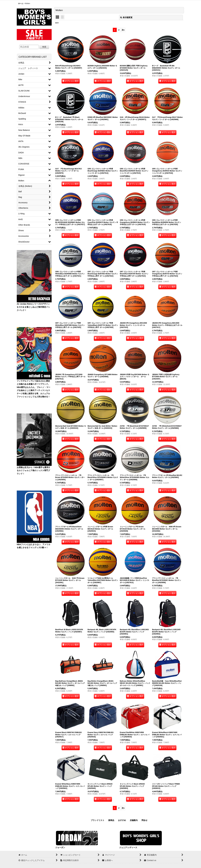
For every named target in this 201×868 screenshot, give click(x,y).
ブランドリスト (98, 820)
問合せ (144, 820)
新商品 (111, 820)
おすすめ (122, 820)
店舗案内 (134, 820)
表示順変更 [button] (126, 17)
